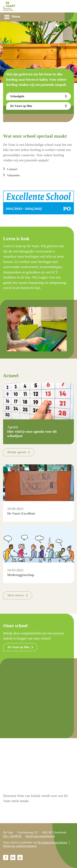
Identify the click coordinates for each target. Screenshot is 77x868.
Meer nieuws (16, 595)
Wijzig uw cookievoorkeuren (20, 846)
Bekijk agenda (17, 452)
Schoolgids (17, 96)
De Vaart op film (21, 106)
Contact (12, 169)
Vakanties (13, 175)
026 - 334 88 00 (12, 836)
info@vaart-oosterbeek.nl (40, 836)
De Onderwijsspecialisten (52, 843)
